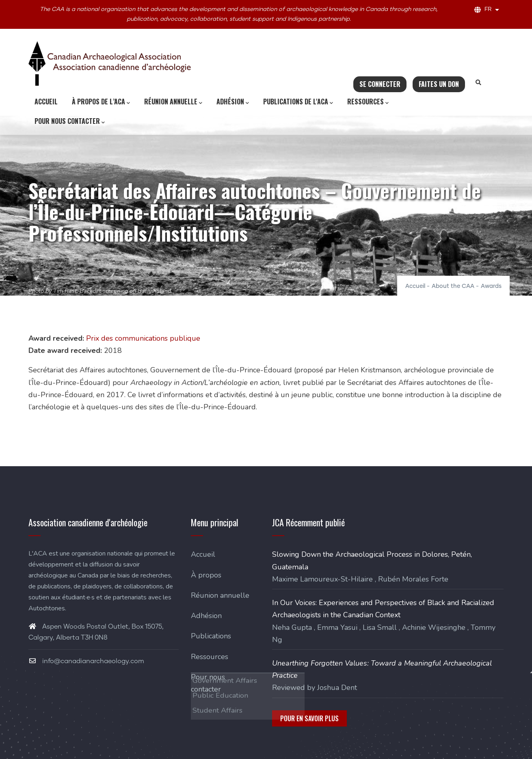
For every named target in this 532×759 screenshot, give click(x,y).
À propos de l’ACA (101, 102)
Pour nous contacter (70, 121)
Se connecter (380, 84)
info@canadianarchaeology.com (86, 661)
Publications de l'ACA (298, 102)
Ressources (368, 102)
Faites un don (439, 84)
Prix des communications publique (143, 338)
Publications (211, 636)
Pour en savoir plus (309, 718)
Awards (491, 286)
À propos (206, 575)
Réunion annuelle (173, 102)
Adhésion (233, 102)
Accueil (46, 102)
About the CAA (453, 286)
